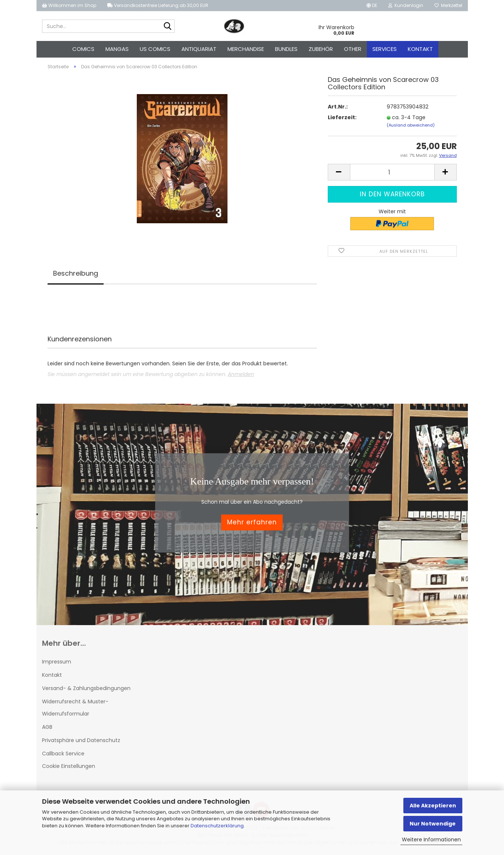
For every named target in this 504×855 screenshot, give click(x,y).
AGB (47, 727)
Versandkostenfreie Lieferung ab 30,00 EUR (158, 5)
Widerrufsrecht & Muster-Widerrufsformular (75, 707)
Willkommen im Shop (69, 5)
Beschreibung (76, 273)
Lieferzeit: (342, 117)
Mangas (117, 49)
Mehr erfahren (252, 523)
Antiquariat (199, 49)
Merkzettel (448, 5)
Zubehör (321, 49)
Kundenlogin (406, 5)
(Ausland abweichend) (411, 125)
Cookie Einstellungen (69, 766)
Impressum (57, 662)
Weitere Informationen (431, 840)
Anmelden (241, 374)
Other (353, 49)
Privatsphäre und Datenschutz (81, 740)
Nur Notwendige (433, 824)
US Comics (155, 49)
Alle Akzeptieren (433, 806)
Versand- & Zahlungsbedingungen (86, 688)
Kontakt (420, 49)
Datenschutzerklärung (217, 826)
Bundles (286, 49)
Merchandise (246, 49)
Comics (83, 49)
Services (385, 49)
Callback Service (63, 754)
